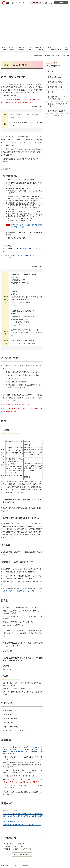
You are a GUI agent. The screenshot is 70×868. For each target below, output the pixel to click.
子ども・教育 (10, 824)
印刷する (39, 14)
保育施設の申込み (56, 36)
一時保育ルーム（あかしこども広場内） (58, 57)
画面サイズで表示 (37, 65)
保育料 (52, 51)
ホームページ (16, 244)
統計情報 (49, 854)
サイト (46, 833)
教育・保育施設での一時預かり (58, 64)
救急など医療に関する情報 (13, 780)
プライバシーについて (16, 833)
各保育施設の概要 (56, 41)
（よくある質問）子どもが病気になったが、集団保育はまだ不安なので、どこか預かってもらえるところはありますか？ (23, 775)
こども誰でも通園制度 (58, 70)
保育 (51, 30)
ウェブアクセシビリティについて (40, 830)
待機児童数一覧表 (56, 46)
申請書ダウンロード (10, 769)
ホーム (3, 824)
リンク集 (33, 833)
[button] (33, 3)
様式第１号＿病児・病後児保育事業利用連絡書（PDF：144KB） (27, 185)
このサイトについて (15, 830)
